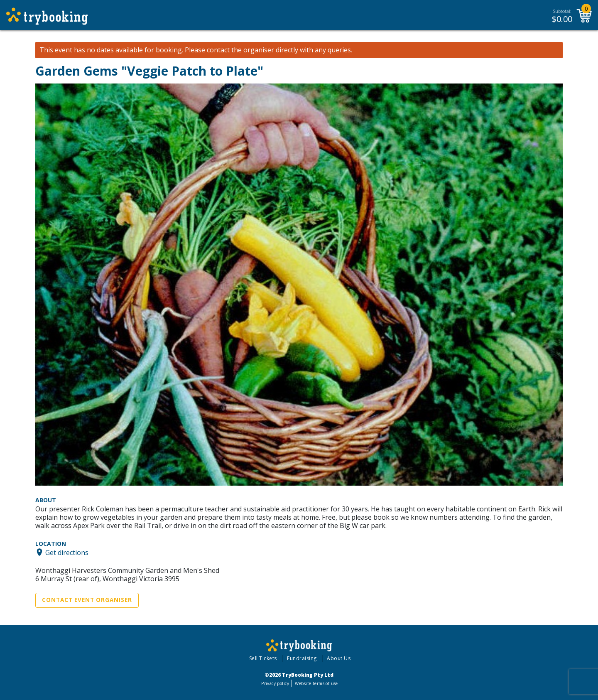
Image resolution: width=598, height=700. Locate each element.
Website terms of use (316, 683)
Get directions (67, 552)
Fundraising (302, 658)
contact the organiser (240, 50)
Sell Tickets (263, 658)
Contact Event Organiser (87, 600)
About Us (339, 658)
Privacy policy (275, 683)
